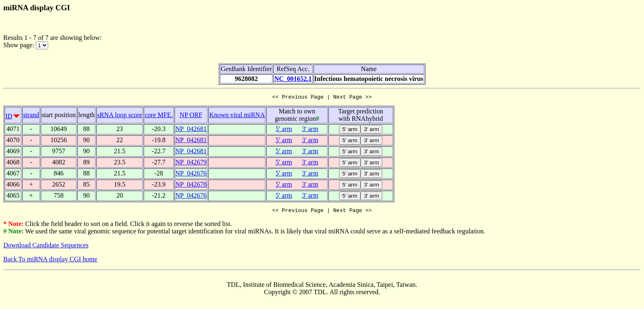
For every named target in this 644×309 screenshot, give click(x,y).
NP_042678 (191, 186)
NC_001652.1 (293, 79)
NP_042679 (191, 163)
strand (31, 116)
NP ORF (191, 116)
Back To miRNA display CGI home (50, 262)
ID (9, 117)
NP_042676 (191, 174)
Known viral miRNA (237, 116)
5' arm (284, 130)
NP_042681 (191, 130)
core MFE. (158, 116)
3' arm (310, 130)
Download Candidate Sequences (46, 248)
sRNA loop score (120, 116)
